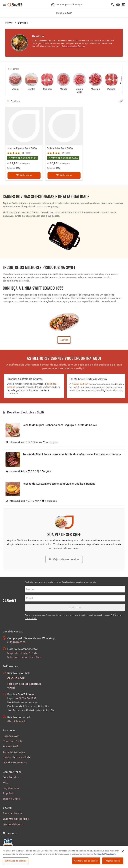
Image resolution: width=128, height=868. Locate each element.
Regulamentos (11, 788)
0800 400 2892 (27, 698)
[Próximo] (121, 83)
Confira (64, 340)
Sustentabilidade (13, 824)
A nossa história (12, 813)
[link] (64, 13)
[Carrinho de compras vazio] (123, 5)
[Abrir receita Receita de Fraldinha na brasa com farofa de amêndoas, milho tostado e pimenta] (64, 463)
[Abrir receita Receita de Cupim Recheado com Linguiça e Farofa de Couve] (64, 433)
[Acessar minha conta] (118, 5)
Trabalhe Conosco (14, 752)
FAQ (5, 783)
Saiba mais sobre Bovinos (74, 46)
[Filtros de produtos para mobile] (121, 101)
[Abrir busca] (113, 5)
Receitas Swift (11, 736)
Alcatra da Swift (80, 384)
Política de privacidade (16, 757)
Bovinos (23, 23)
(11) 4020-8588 (16, 642)
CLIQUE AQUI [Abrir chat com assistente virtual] (16, 678)
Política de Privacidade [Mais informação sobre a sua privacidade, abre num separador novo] (105, 860)
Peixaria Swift (11, 747)
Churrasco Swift (12, 741)
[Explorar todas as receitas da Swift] (64, 559)
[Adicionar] (24, 175)
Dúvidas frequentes (14, 763)
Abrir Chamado (17, 721)
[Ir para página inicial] (15, 5)
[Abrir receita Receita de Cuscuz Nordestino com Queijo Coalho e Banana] (64, 492)
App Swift (8, 793)
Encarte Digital (12, 799)
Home (9, 23)
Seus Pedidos (11, 777)
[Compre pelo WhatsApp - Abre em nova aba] (67, 5)
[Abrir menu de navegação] (4, 5)
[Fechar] (123, 857)
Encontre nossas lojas (16, 819)
